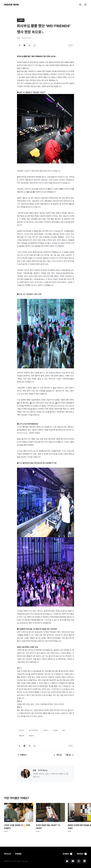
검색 (80, 5)
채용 (64, 730)
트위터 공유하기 (30, 45)
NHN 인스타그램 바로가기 (79, 861)
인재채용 (18, 854)
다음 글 (68, 755)
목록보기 (24, 755)
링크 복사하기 (35, 45)
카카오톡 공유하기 (24, 45)
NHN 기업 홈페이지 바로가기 (67, 861)
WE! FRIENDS (34, 730)
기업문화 (55, 730)
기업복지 (45, 730)
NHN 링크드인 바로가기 (84, 861)
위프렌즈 (22, 730)
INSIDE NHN (11, 5)
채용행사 (31, 736)
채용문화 (22, 736)
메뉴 (85, 5)
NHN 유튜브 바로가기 (73, 861)
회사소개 (7, 854)
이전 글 (59, 755)
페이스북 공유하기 (19, 45)
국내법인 (66, 854)
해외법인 (81, 854)
